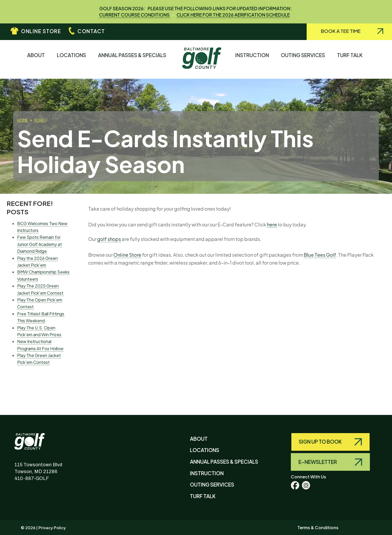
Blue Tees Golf (320, 255)
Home (23, 120)
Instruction (253, 59)
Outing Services (304, 59)
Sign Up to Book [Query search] (321, 442)
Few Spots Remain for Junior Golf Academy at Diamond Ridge (40, 244)
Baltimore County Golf (35, 437)
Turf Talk (351, 59)
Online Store (41, 31)
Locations (73, 59)
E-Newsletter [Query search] (318, 462)
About (37, 59)
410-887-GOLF (32, 478)
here (272, 224)
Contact (91, 31)
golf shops (109, 239)
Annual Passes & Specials (133, 59)
